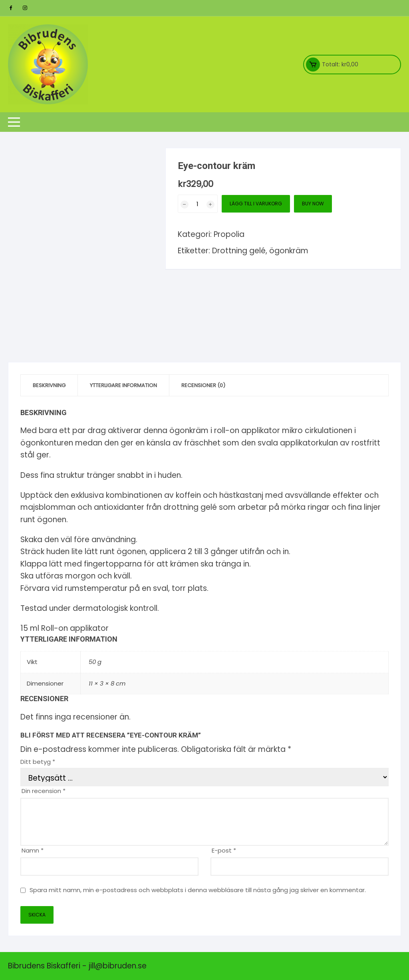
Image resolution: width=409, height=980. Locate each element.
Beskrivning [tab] (49, 385)
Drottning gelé (239, 251)
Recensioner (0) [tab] (203, 385)
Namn (33, 850)
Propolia (229, 234)
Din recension (44, 791)
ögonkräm (289, 251)
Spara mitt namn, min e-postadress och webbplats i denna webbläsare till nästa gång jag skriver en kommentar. (198, 890)
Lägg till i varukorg (256, 204)
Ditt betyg (38, 762)
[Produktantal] (198, 204)
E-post (224, 850)
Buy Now (313, 204)
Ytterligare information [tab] (123, 385)
